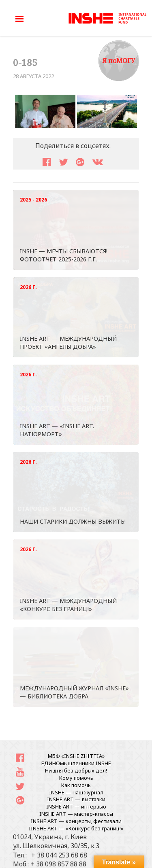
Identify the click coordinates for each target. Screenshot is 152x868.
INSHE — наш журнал (76, 792)
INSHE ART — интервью (76, 806)
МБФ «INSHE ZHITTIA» (76, 756)
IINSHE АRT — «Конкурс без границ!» (76, 828)
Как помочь (76, 785)
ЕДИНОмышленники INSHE (76, 763)
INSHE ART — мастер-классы (76, 814)
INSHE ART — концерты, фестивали (76, 821)
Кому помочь (76, 778)
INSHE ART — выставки (76, 799)
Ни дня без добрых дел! (76, 770)
